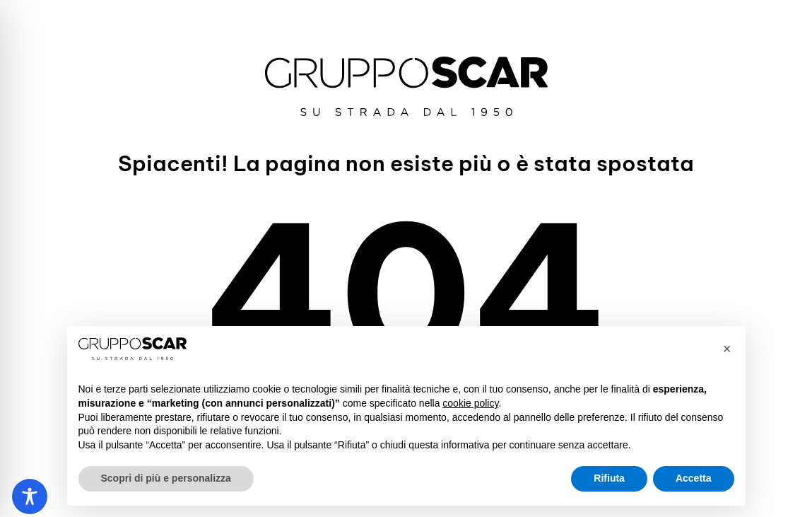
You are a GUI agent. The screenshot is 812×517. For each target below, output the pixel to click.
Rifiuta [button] (609, 478)
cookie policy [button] (470, 403)
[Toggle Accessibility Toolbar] (30, 496)
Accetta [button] (694, 478)
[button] (727, 349)
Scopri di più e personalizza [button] (166, 478)
